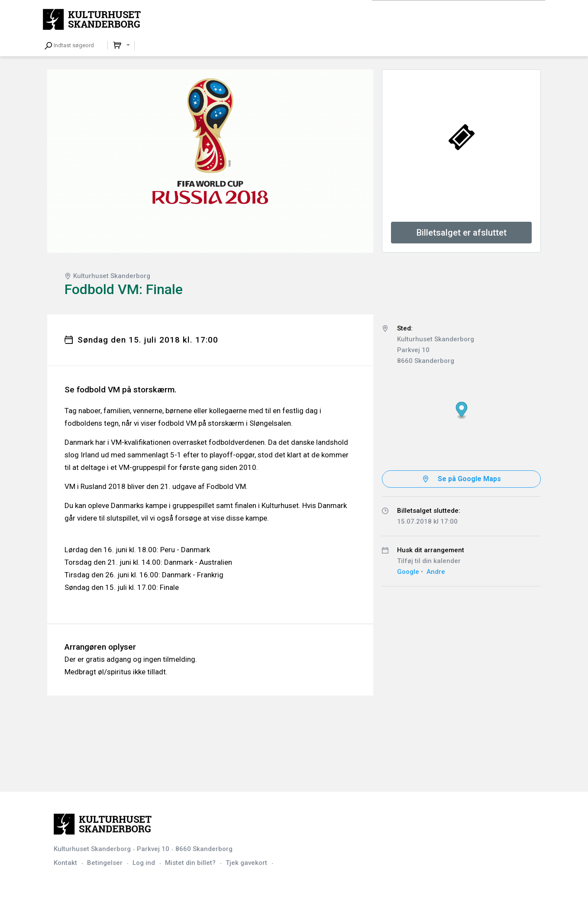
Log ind (144, 863)
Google (408, 572)
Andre (436, 572)
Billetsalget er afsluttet (462, 233)
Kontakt (65, 863)
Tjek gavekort (246, 863)
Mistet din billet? (190, 863)
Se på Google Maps (469, 479)
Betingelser (105, 863)
